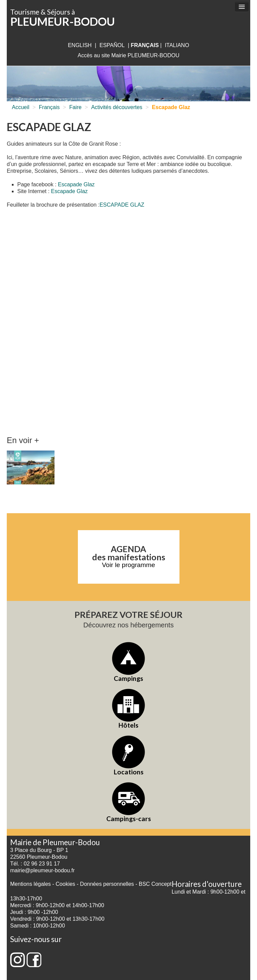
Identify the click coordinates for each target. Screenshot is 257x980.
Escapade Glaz (76, 184)
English (80, 45)
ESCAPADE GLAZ (122, 205)
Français (49, 107)
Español (112, 45)
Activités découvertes (117, 107)
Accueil (21, 107)
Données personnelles (107, 884)
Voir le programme (128, 565)
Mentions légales (30, 884)
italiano (177, 45)
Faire (75, 107)
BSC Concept (155, 884)
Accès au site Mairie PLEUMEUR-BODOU (128, 55)
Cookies (65, 884)
